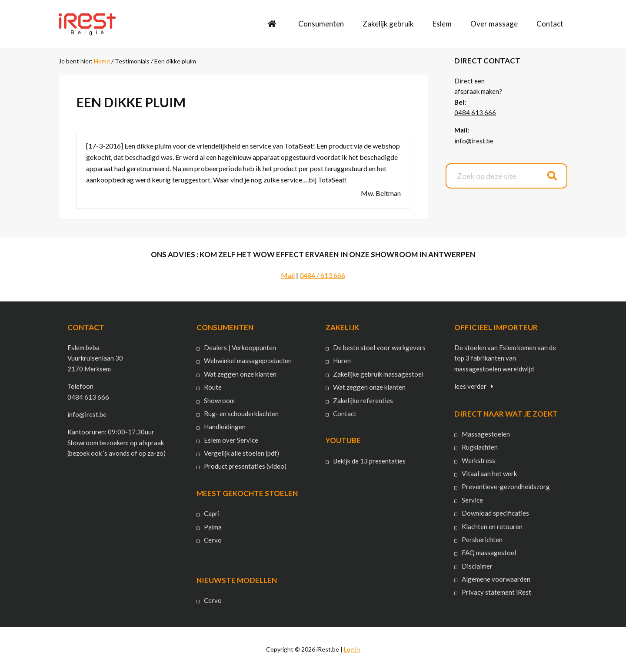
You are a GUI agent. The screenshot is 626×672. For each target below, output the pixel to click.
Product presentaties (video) (245, 466)
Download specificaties (495, 513)
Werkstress (478, 460)
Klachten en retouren (492, 526)
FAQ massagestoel (489, 553)
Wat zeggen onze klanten (240, 374)
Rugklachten (480, 447)
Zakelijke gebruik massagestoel (378, 374)
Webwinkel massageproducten (248, 361)
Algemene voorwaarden (496, 579)
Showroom (219, 401)
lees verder (470, 386)
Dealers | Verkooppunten (240, 348)
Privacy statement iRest (496, 592)
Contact (345, 414)
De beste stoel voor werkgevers (379, 348)
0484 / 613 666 (322, 275)
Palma (213, 527)
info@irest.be (474, 141)
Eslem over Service (231, 440)
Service (472, 500)
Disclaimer (477, 566)
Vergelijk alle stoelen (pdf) (241, 453)
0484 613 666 (475, 113)
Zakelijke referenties (363, 401)
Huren (342, 361)
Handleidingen (225, 427)
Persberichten (482, 540)
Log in (352, 649)
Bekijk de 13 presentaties (369, 461)
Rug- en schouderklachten (241, 414)
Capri (212, 513)
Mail (288, 275)
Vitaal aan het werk (489, 473)
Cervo (213, 540)
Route (213, 387)
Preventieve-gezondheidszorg (506, 487)
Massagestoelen (486, 434)
